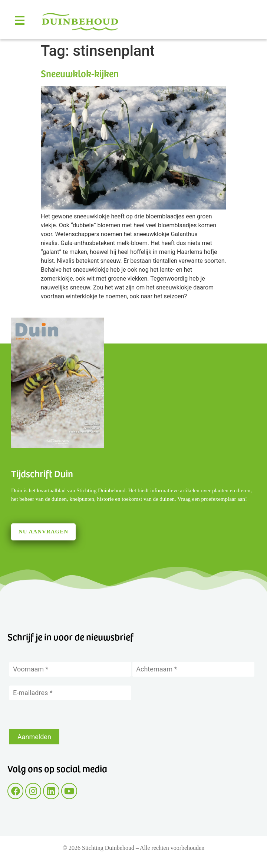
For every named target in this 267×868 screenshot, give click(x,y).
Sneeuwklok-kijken (80, 73)
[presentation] (66, 715)
